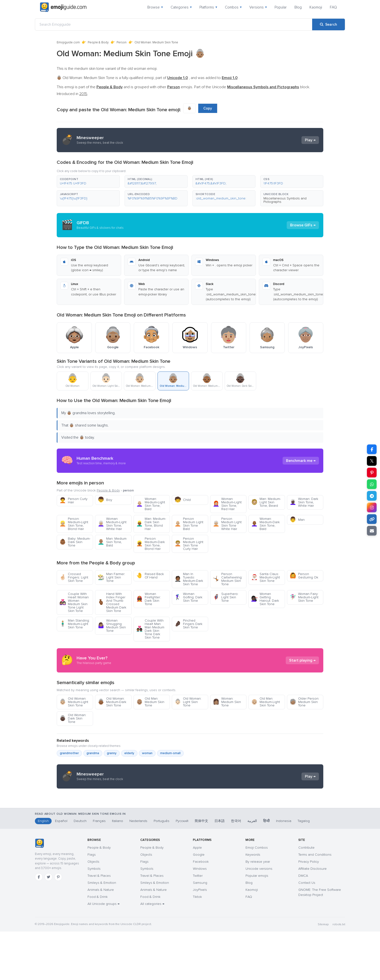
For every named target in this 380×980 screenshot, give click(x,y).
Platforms (208, 7)
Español (61, 869)
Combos (233, 7)
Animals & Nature (101, 938)
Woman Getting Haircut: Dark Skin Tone (265, 599)
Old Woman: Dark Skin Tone (73, 718)
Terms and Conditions (315, 903)
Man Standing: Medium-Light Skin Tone (75, 624)
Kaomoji (316, 7)
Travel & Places (99, 924)
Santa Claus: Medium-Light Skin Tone (265, 577)
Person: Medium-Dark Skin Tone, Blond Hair (150, 544)
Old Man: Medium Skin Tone (150, 702)
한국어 (236, 869)
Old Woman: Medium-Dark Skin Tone (112, 702)
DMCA (303, 924)
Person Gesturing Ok (304, 576)
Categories (181, 7)
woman (147, 753)
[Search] (329, 24)
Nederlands (138, 869)
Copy (208, 108)
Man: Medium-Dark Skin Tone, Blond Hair (151, 524)
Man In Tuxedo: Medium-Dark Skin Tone (189, 579)
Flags (92, 903)
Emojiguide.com (68, 42)
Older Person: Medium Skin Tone (304, 702)
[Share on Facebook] (372, 449)
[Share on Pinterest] (372, 473)
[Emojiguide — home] (63, 7)
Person (122, 42)
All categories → (152, 952)
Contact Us (307, 931)
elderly (129, 753)
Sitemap (323, 973)
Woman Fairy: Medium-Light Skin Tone (304, 597)
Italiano (118, 869)
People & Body (98, 42)
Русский (182, 869)
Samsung (200, 931)
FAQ (333, 7)
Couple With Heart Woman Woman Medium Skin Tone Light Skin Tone (74, 602)
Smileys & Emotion (102, 931)
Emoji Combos (257, 896)
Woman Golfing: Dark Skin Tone (188, 597)
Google (199, 903)
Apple (197, 896)
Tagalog (304, 869)
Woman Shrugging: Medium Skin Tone (112, 626)
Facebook (201, 910)
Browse (155, 7)
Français (99, 869)
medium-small (170, 753)
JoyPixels (200, 938)
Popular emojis (257, 924)
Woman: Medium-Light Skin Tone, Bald (151, 504)
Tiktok (197, 945)
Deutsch (80, 869)
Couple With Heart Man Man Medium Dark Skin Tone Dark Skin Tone (150, 629)
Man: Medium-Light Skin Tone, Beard (266, 502)
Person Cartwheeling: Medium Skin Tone (228, 579)
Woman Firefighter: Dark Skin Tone (148, 599)
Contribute (306, 896)
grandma (93, 753)
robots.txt (339, 973)
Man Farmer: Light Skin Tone (111, 577)
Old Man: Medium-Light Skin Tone (265, 702)
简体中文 (201, 869)
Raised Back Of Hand (150, 576)
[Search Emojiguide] (174, 24)
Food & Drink (98, 945)
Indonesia (284, 869)
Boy (105, 500)
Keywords (253, 903)
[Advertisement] (190, 831)
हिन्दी (266, 869)
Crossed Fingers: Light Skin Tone (74, 577)
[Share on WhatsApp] (372, 484)
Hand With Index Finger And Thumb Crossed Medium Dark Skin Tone (112, 602)
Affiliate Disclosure (313, 917)
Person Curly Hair (73, 501)
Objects (93, 910)
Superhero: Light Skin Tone (226, 597)
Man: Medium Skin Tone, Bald (112, 542)
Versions (258, 7)
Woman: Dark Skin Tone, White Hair (304, 502)
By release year (258, 910)
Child (183, 500)
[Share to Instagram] (372, 507)
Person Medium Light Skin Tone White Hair (227, 524)
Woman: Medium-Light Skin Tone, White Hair (112, 524)
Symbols (94, 917)
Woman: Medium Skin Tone (227, 702)
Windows (200, 917)
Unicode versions (259, 917)
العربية (252, 869)
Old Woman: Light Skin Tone (188, 702)
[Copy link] (372, 519)
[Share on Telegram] (372, 496)
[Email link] (372, 531)
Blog (298, 7)
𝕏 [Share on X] (372, 461)
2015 (83, 94)
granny (112, 753)
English (43, 869)
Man (297, 520)
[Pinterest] (58, 925)
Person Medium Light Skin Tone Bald (189, 524)
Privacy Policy (309, 910)
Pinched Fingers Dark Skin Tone (188, 624)
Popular (281, 7)
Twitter (198, 924)
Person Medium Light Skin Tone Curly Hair (189, 544)
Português (162, 869)
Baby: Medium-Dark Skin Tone (75, 542)
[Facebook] (39, 925)
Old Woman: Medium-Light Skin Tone (74, 702)
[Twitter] (48, 925)
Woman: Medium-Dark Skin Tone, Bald (265, 524)
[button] (88, 182)
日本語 (220, 869)
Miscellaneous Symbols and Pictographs (285, 200)
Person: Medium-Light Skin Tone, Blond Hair (74, 524)
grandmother (69, 753)
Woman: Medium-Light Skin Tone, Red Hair (227, 504)
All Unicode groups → (103, 952)
